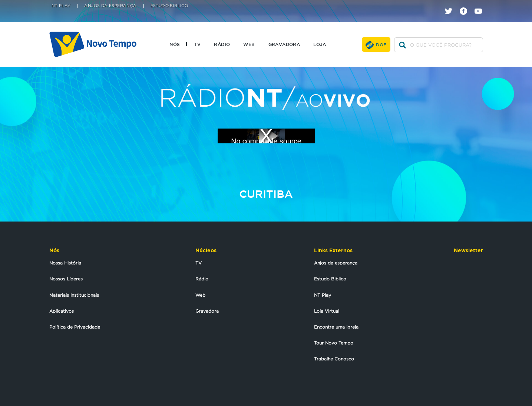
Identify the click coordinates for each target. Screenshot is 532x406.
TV (198, 44)
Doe (381, 44)
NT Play (61, 6)
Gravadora (284, 44)
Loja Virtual (327, 311)
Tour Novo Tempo (334, 343)
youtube (481, 5)
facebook (466, 5)
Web (249, 44)
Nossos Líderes (66, 279)
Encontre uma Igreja (336, 327)
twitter (451, 5)
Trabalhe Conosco (334, 359)
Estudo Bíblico (169, 6)
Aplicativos (62, 311)
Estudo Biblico (330, 279)
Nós (175, 44)
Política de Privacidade (75, 327)
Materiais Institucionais (74, 295)
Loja (320, 44)
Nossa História (65, 263)
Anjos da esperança (336, 263)
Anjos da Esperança (110, 6)
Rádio (222, 44)
